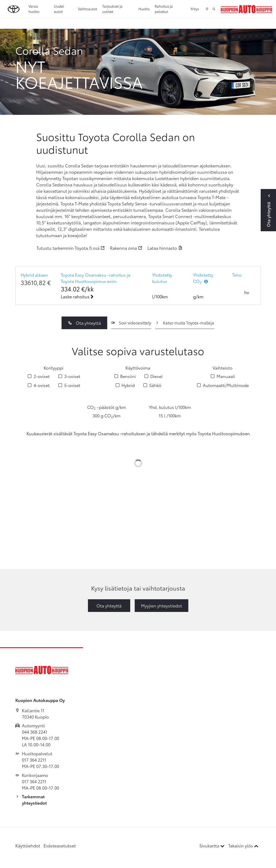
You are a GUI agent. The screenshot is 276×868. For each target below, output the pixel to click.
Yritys (195, 9)
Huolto (144, 9)
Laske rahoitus (77, 296)
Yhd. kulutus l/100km (170, 407)
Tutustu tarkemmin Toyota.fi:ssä (68, 248)
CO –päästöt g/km (106, 407)
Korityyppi (53, 368)
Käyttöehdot (28, 845)
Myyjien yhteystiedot (162, 605)
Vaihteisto (223, 368)
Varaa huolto (34, 9)
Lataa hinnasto (162, 248)
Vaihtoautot (88, 9)
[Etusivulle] (246, 9)
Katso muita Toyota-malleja (185, 323)
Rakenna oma (123, 248)
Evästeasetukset (60, 845)
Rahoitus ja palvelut (164, 9)
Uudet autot (59, 9)
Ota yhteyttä (84, 323)
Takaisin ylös (243, 845)
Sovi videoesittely (131, 323)
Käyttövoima (138, 368)
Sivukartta (212, 845)
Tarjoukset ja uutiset (112, 9)
